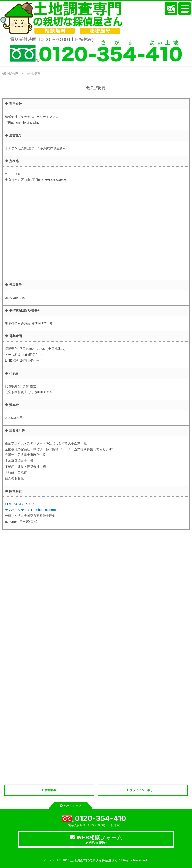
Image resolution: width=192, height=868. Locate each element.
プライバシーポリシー (144, 790)
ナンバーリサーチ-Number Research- (32, 510)
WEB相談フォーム (96, 839)
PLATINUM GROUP (19, 504)
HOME (10, 74)
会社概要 (33, 74)
